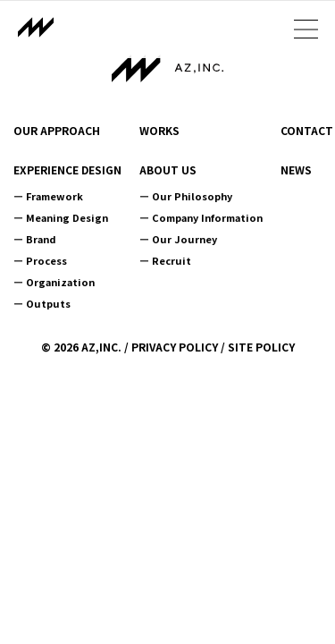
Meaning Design (67, 217)
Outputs (48, 303)
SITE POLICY (261, 347)
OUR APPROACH (57, 131)
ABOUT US (168, 170)
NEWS (296, 170)
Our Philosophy (192, 196)
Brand (41, 239)
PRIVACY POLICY (175, 347)
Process (46, 260)
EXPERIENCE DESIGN (67, 170)
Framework (54, 196)
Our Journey (184, 239)
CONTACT (307, 131)
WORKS (159, 131)
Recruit (172, 260)
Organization (60, 282)
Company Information (207, 217)
